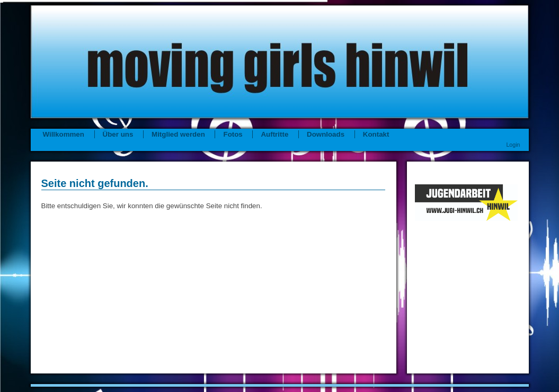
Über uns (118, 134)
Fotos (234, 134)
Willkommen (64, 134)
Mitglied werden (178, 134)
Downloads (326, 134)
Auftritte (274, 134)
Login (513, 145)
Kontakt (376, 134)
